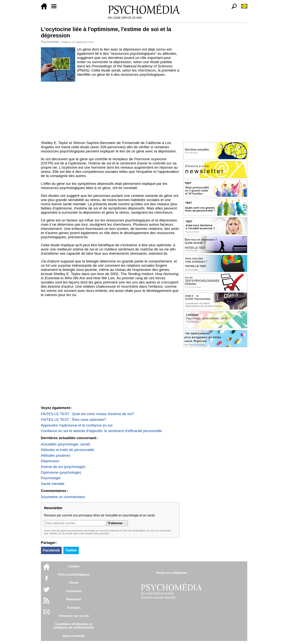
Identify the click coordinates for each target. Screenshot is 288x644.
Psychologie (51, 478)
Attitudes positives (56, 455)
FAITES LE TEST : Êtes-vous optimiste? (74, 420)
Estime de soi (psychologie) (63, 467)
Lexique (74, 566)
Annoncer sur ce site (74, 616)
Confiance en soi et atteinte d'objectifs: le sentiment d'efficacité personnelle (101, 431)
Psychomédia (50, 42)
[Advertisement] (110, 110)
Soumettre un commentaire (63, 497)
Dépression (50, 461)
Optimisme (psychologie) (61, 472)
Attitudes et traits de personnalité (67, 450)
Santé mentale (53, 484)
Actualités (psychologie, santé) (66, 444)
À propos (74, 608)
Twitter (71, 550)
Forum (74, 583)
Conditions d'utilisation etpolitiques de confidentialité (74, 626)
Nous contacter (74, 636)
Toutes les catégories (171, 573)
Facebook (51, 550)
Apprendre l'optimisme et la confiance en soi (77, 425)
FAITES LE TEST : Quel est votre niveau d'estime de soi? (87, 414)
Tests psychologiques (74, 574)
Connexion (74, 591)
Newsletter (74, 599)
